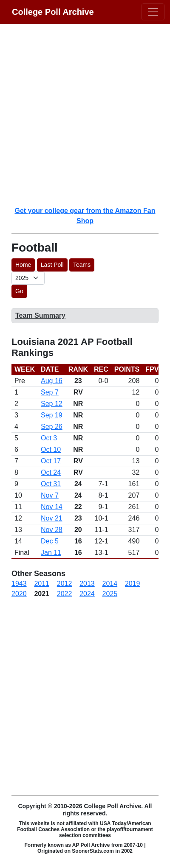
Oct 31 (51, 484)
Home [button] (23, 265)
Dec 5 (50, 541)
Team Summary (40, 315)
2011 (42, 584)
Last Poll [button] (52, 265)
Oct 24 (51, 472)
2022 (65, 594)
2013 (87, 584)
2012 (65, 584)
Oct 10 (51, 449)
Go (19, 291)
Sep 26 (52, 427)
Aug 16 (52, 381)
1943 (19, 584)
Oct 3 (49, 438)
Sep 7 (50, 392)
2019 (133, 584)
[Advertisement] (85, 115)
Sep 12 (52, 404)
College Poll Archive (53, 12)
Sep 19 (52, 415)
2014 (110, 584)
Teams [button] (82, 265)
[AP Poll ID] (28, 278)
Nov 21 (52, 518)
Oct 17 (51, 461)
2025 (110, 594)
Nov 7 (50, 495)
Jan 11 (51, 553)
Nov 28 (52, 530)
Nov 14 (52, 507)
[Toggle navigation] (153, 12)
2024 (87, 594)
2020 (19, 594)
